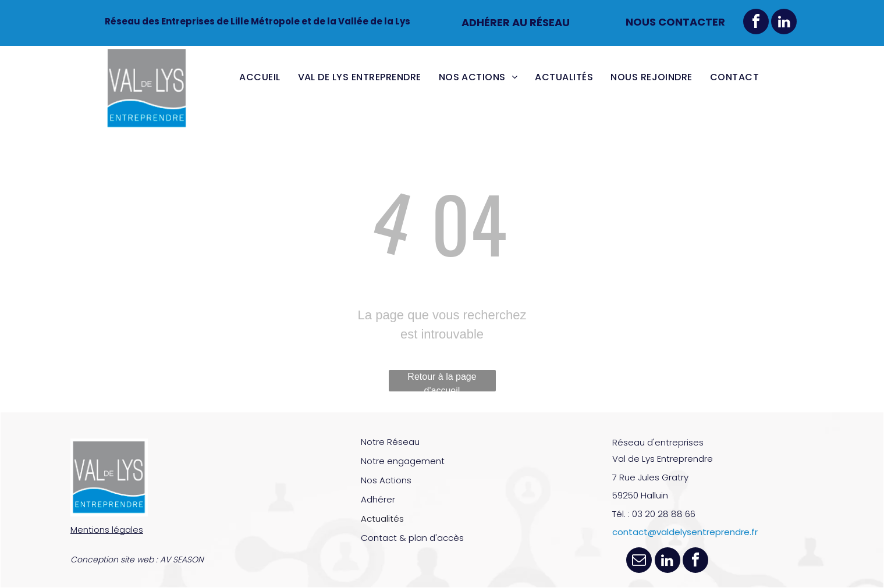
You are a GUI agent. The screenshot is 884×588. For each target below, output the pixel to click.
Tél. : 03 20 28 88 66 (654, 514)
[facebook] (756, 23)
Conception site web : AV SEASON (137, 560)
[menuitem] (260, 77)
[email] (639, 562)
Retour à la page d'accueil (442, 382)
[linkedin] (784, 23)
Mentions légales (107, 530)
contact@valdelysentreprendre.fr (685, 532)
